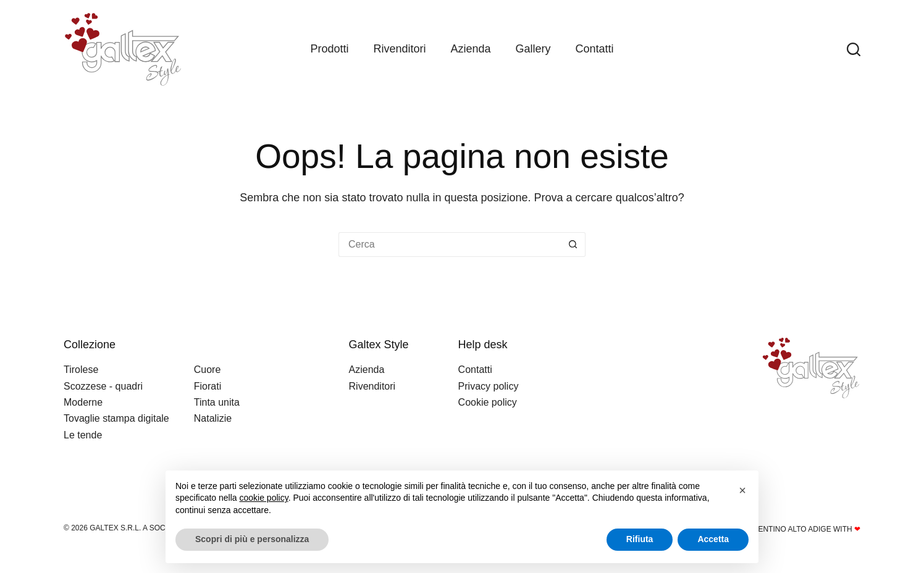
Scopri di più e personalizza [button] (252, 539)
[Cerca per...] (450, 245)
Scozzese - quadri (103, 386)
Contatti (595, 49)
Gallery (533, 49)
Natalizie (213, 418)
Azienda (470, 49)
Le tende (83, 435)
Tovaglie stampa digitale (116, 418)
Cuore (208, 370)
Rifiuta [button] (640, 539)
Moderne (83, 402)
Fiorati (208, 386)
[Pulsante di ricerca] (573, 245)
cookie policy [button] (264, 498)
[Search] (854, 49)
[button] (742, 490)
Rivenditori (399, 49)
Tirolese (81, 370)
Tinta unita (217, 402)
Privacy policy (489, 386)
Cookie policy (488, 402)
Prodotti (329, 49)
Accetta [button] (713, 539)
